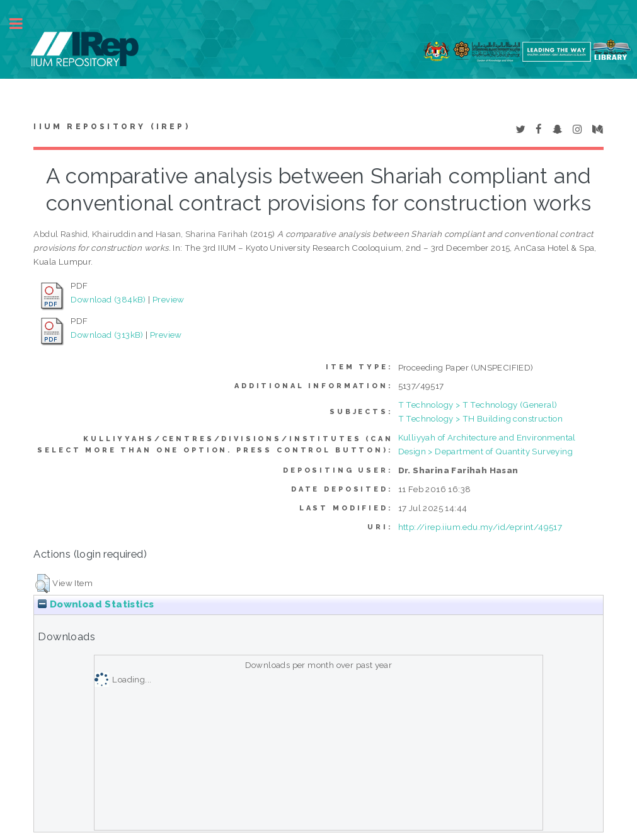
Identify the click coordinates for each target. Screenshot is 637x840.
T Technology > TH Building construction (481, 418)
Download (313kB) (107, 335)
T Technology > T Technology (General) (478, 405)
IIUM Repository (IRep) (112, 127)
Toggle (23, 24)
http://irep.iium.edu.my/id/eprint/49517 (480, 527)
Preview (169, 299)
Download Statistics (96, 604)
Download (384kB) (108, 299)
